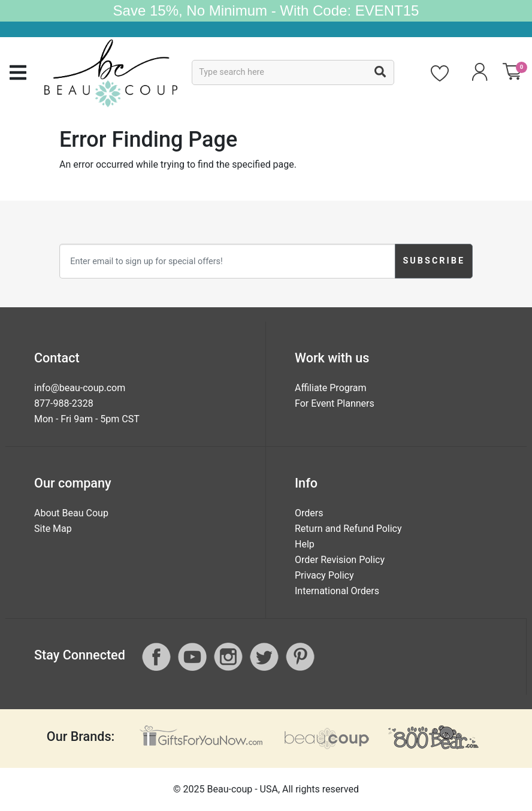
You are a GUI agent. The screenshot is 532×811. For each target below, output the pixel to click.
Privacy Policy (324, 575)
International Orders (337, 591)
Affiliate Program (331, 388)
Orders (309, 513)
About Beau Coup (71, 513)
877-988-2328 (64, 403)
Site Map (53, 529)
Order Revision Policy (340, 560)
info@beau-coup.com (80, 388)
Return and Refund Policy (348, 529)
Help (305, 544)
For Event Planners (335, 403)
